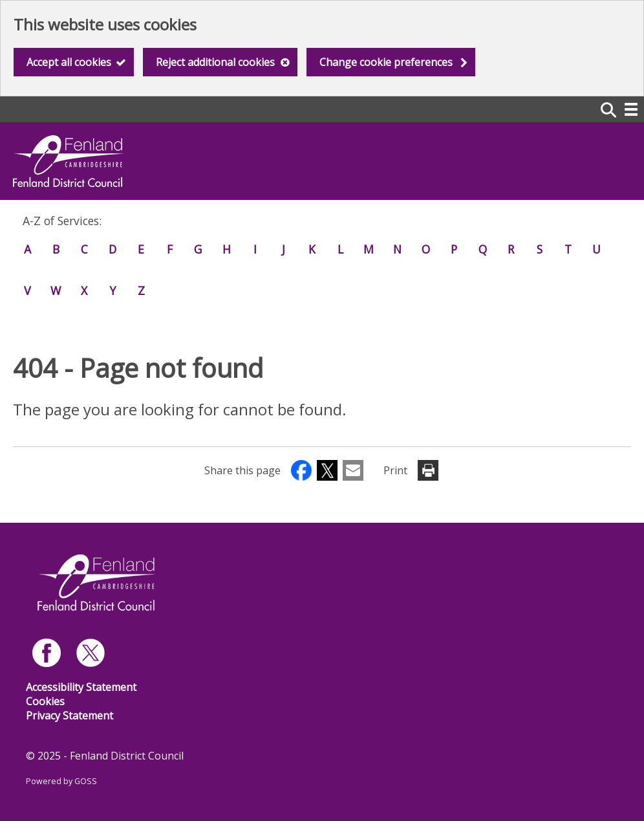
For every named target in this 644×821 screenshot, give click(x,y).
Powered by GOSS (61, 781)
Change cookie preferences (386, 62)
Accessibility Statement (81, 687)
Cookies (45, 701)
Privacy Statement (70, 716)
